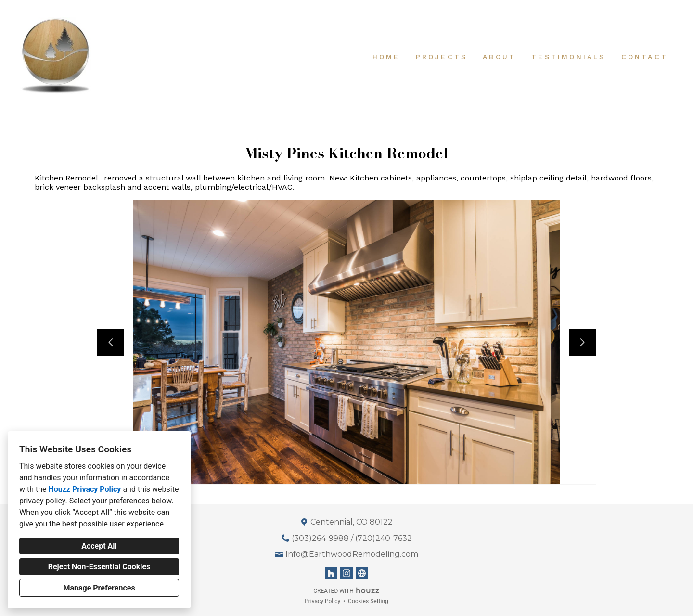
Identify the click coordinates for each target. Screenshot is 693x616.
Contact (645, 57)
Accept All (99, 546)
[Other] (362, 573)
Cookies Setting (368, 601)
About (499, 57)
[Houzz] (331, 573)
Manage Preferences (99, 588)
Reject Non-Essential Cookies (99, 567)
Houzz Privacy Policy (84, 489)
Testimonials (568, 57)
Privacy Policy (322, 601)
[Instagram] (346, 573)
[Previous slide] (111, 342)
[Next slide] (582, 342)
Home (386, 57)
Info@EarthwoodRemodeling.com (352, 554)
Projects (442, 57)
